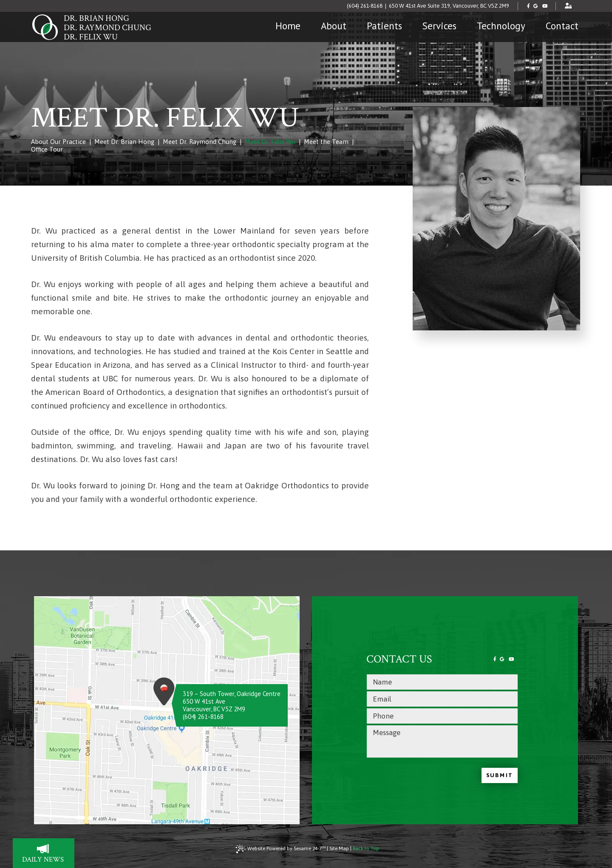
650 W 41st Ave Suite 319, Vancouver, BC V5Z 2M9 (449, 6)
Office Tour (47, 149)
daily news (48, 854)
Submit (499, 775)
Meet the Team (326, 142)
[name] (442, 682)
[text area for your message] (442, 741)
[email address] (442, 699)
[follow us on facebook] (529, 6)
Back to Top (366, 848)
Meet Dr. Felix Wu (270, 142)
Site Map (339, 848)
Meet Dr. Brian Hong (124, 142)
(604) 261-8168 (365, 6)
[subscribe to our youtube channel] (545, 6)
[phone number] (442, 716)
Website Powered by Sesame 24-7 (280, 849)
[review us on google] (536, 6)
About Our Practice (58, 142)
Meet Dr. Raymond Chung (200, 142)
